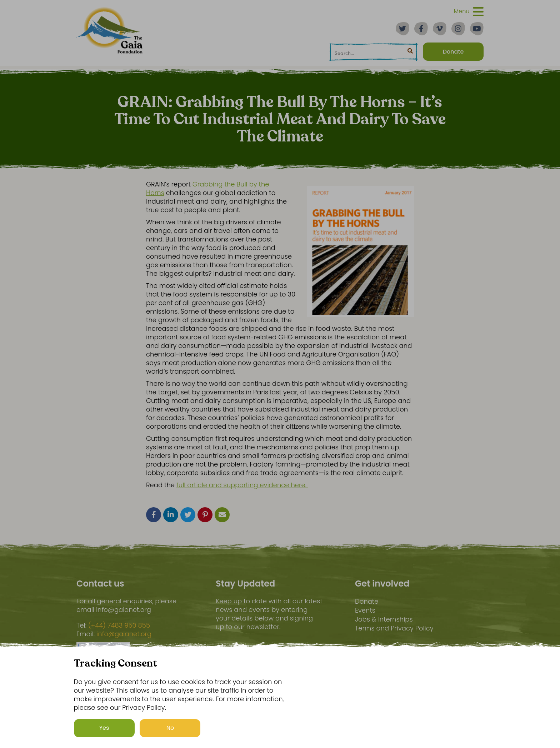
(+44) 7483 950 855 (119, 625)
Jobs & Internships (384, 619)
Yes (104, 728)
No (170, 728)
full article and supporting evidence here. (242, 485)
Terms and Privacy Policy (394, 628)
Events (365, 610)
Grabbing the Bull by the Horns (208, 188)
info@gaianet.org (124, 634)
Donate (367, 601)
